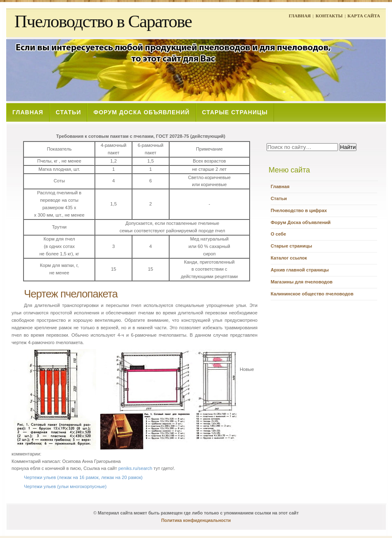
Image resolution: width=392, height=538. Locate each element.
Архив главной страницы (300, 270)
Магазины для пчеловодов (302, 282)
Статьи (279, 198)
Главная (280, 186)
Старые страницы (291, 246)
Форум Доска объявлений (301, 222)
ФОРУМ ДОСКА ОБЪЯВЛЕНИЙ (141, 112)
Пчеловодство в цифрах (299, 210)
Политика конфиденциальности (196, 520)
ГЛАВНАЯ (300, 16)
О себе (278, 234)
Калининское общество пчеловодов (312, 294)
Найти (348, 147)
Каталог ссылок (289, 258)
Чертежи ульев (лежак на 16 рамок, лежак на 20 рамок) (83, 477)
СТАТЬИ (68, 112)
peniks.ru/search (135, 468)
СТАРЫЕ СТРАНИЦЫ (235, 112)
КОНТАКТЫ (329, 16)
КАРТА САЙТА (364, 16)
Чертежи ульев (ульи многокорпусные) (65, 486)
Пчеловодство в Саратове (103, 21)
